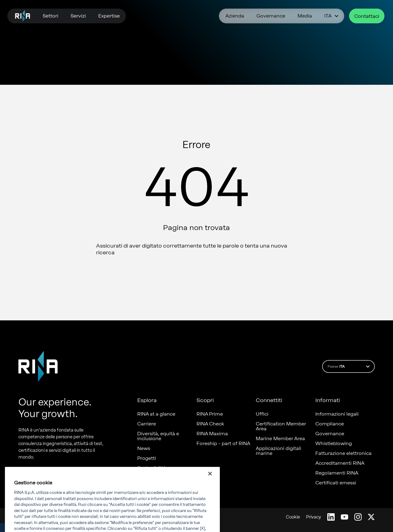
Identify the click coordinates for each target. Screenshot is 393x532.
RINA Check (210, 424)
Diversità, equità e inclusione (158, 436)
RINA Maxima (212, 434)
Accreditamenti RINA (340, 463)
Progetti (147, 458)
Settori (51, 16)
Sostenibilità (152, 468)
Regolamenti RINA (337, 473)
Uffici (262, 414)
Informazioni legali (337, 414)
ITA (332, 16)
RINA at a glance (156, 414)
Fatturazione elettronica (343, 453)
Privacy (314, 517)
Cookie (293, 517)
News (144, 448)
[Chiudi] (210, 482)
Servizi (78, 16)
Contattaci (367, 16)
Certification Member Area (281, 426)
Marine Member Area (280, 439)
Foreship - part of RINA (223, 444)
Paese (350, 366)
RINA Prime (210, 414)
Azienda (235, 16)
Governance (271, 16)
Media (305, 16)
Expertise (109, 16)
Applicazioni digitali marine (278, 451)
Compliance (330, 424)
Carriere (147, 424)
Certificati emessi (336, 483)
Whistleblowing (334, 444)
